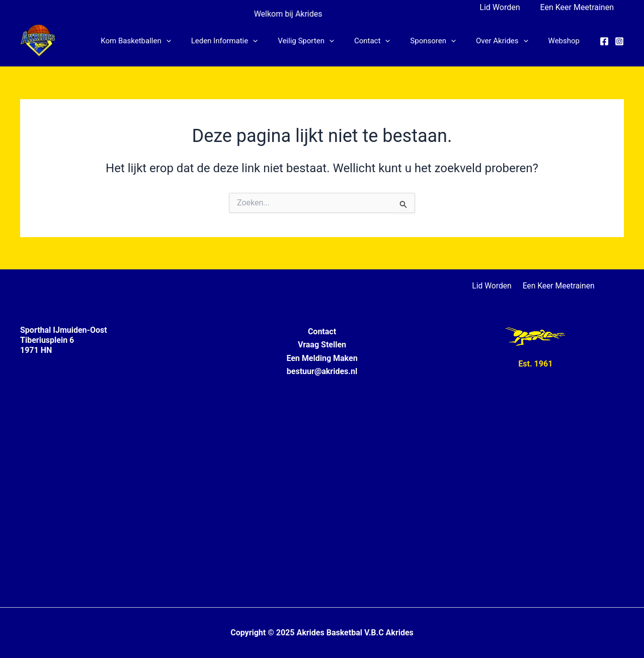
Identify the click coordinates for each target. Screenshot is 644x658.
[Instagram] (619, 41)
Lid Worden (506, 7)
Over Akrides (510, 41)
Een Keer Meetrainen (579, 7)
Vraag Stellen (322, 345)
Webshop (567, 41)
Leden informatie (252, 41)
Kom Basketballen (168, 41)
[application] (199, 41)
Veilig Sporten (329, 41)
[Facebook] (604, 41)
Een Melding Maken (322, 358)
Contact (390, 41)
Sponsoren (446, 41)
